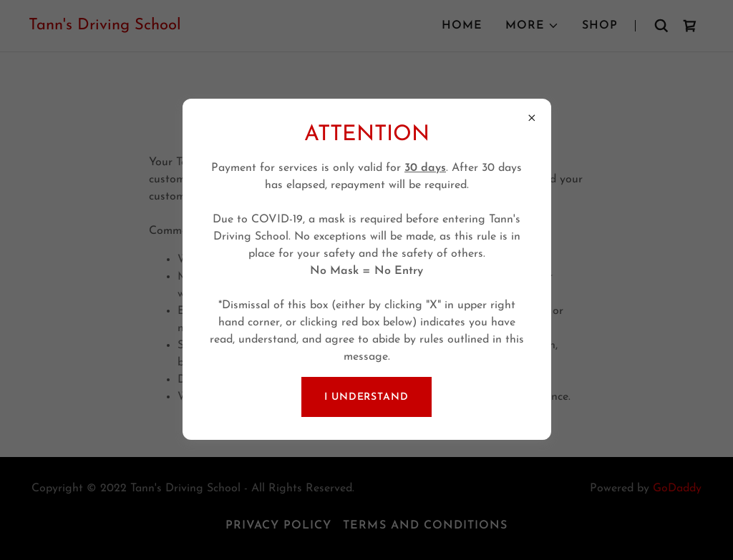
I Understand (366, 397)
